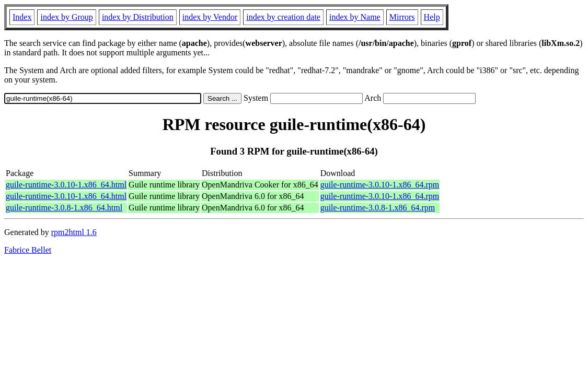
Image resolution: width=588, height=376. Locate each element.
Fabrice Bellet (28, 250)
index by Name (355, 17)
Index (22, 17)
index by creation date (283, 17)
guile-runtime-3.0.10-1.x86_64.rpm (380, 185)
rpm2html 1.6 (74, 232)
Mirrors (402, 17)
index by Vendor (210, 17)
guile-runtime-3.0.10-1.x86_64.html (66, 185)
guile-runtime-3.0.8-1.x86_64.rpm (378, 208)
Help (432, 17)
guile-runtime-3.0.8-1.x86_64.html (64, 208)
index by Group (66, 17)
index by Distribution (138, 17)
